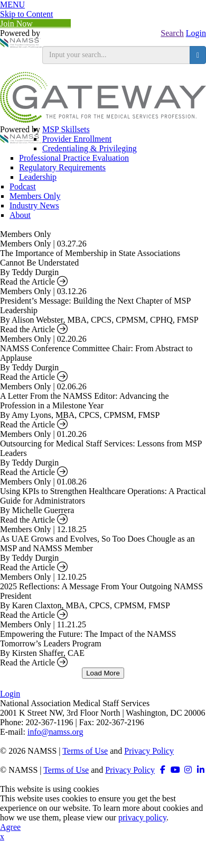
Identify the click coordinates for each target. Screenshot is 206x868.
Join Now (35, 24)
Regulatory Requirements (62, 167)
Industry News (34, 205)
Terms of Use (85, 751)
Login (196, 33)
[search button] (198, 55)
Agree (10, 827)
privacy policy (142, 817)
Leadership (38, 177)
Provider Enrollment (77, 139)
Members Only (35, 196)
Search (172, 33)
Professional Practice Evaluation (74, 158)
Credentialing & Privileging (90, 148)
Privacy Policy (149, 751)
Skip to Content (26, 14)
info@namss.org (55, 732)
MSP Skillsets (66, 129)
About (20, 215)
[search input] (116, 55)
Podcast (23, 186)
